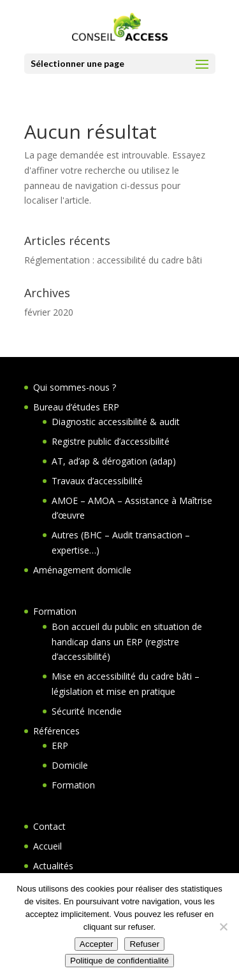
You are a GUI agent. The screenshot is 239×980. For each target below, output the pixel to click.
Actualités (53, 866)
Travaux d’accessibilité (97, 481)
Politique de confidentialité (119, 961)
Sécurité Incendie (87, 711)
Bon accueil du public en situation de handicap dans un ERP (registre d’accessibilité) (127, 642)
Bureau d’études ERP (76, 407)
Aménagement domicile (82, 570)
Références (56, 731)
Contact (49, 826)
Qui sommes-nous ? (75, 387)
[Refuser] (223, 927)
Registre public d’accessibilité (111, 441)
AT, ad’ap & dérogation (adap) (114, 461)
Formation (55, 611)
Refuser (144, 944)
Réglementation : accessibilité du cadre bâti (113, 260)
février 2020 (49, 312)
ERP (60, 745)
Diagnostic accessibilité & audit (116, 422)
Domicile (70, 765)
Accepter (97, 944)
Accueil (47, 846)
